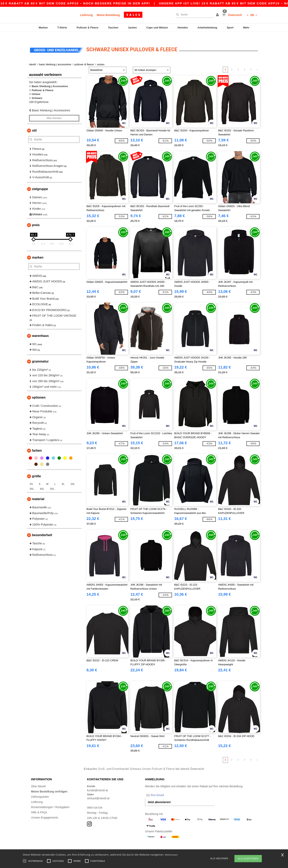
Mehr (246, 28)
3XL (32, 482)
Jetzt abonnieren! (159, 795)
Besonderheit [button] (42, 528)
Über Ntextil (38, 779)
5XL (52, 482)
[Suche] (194, 15)
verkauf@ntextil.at (98, 791)
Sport (230, 28)
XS (31, 477)
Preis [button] (36, 218)
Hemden (183, 28)
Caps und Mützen (157, 28)
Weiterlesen (171, 855)
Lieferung (86, 15)
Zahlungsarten (40, 790)
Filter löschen (54, 111)
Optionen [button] (39, 390)
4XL (42, 482)
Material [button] (38, 492)
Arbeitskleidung (207, 28)
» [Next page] (257, 63)
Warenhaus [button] (40, 329)
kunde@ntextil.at (97, 783)
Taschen (113, 28)
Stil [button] (34, 123)
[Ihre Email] (166, 788)
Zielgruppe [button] (40, 182)
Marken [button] (38, 250)
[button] (218, 15)
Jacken (132, 28)
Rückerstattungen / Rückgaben (50, 800)
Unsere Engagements (44, 811)
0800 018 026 (96, 801)
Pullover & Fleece (87, 28)
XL (63, 477)
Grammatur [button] (40, 354)
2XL (73, 477)
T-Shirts (62, 28)
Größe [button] (36, 469)
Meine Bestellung (108, 15)
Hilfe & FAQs (39, 806)
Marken (43, 28)
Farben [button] (37, 444)
